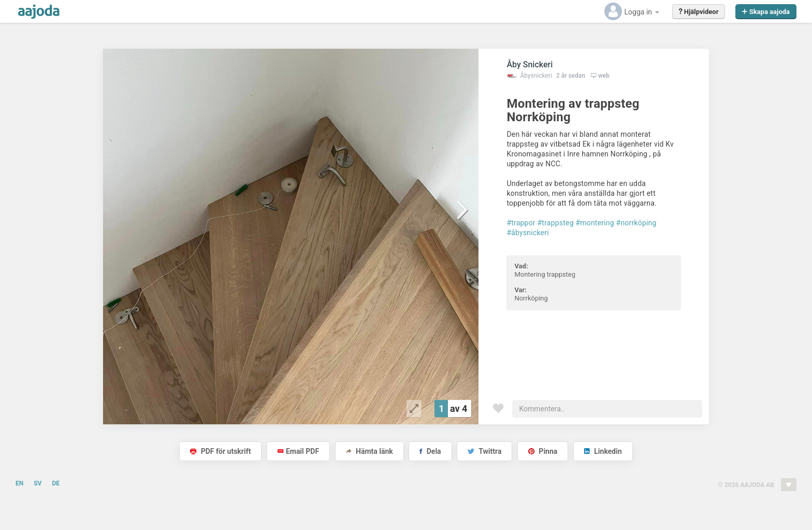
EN (19, 483)
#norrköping (636, 223)
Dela (430, 451)
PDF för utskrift (220, 451)
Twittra (484, 451)
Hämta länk (369, 451)
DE (56, 483)
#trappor (521, 223)
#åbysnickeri (527, 233)
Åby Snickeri (530, 65)
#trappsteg (556, 223)
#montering (594, 223)
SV (38, 483)
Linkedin (603, 451)
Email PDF (298, 451)
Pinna (543, 451)
